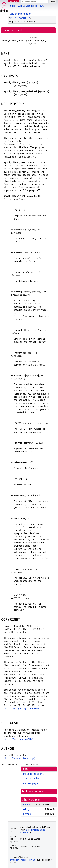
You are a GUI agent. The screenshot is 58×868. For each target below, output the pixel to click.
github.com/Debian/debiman (22, 860)
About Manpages (28, 6)
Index (12, 6)
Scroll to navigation (15, 30)
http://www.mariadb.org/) (20, 758)
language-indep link (33, 774)
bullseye (14, 18)
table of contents (33, 791)
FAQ (42, 6)
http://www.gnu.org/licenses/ (21, 708)
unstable (27, 814)
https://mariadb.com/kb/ (18, 739)
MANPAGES (14, 1)
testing (26, 809)
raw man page (30, 783)
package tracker (31, 779)
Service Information (20, 14)
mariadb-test (25, 18)
